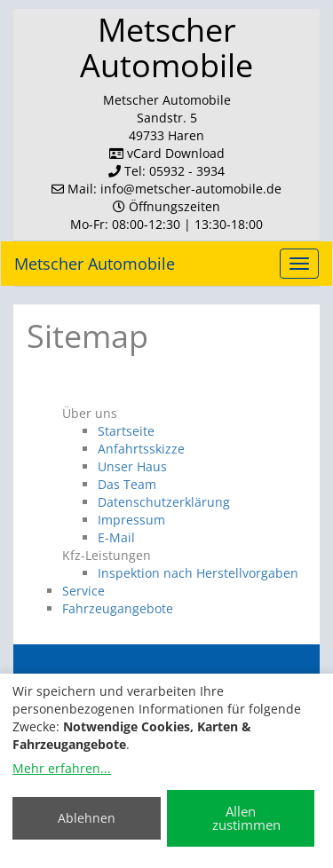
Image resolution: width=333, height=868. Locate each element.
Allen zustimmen (246, 818)
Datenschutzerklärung (164, 502)
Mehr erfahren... (62, 768)
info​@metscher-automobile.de (191, 189)
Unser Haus (132, 466)
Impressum (131, 520)
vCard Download (167, 153)
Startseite (126, 431)
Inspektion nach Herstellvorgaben (198, 573)
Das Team (127, 484)
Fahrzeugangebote (118, 608)
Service (83, 591)
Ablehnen (87, 818)
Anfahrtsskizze (141, 449)
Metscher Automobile (95, 264)
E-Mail (116, 537)
